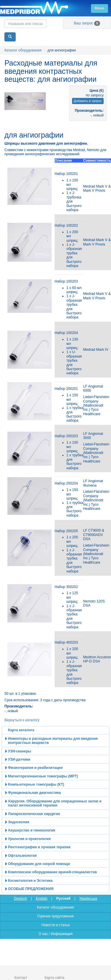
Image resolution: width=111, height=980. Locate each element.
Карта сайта (54, 978)
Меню (99, 8)
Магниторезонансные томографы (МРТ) (43, 776)
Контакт (21, 978)
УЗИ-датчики (19, 759)
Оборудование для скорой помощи (39, 864)
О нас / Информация (55, 934)
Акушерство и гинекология (32, 830)
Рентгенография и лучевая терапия (39, 847)
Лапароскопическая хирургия (34, 814)
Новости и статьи (56, 925)
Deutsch (20, 899)
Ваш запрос (87, 23)
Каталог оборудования (23, 50)
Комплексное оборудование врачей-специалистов (52, 872)
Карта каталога (21, 730)
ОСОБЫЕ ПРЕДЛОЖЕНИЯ (31, 889)
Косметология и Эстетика (30, 881)
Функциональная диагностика (34, 793)
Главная (56, 8)
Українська (88, 899)
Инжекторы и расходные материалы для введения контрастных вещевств (53, 741)
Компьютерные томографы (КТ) (36, 784)
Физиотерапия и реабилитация (35, 768)
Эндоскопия (19, 822)
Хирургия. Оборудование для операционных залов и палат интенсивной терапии (55, 803)
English (41, 899)
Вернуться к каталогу (22, 720)
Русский (63, 899)
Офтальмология (22, 856)
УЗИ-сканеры (19, 751)
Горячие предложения (55, 916)
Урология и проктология (29, 839)
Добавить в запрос (88, 101)
